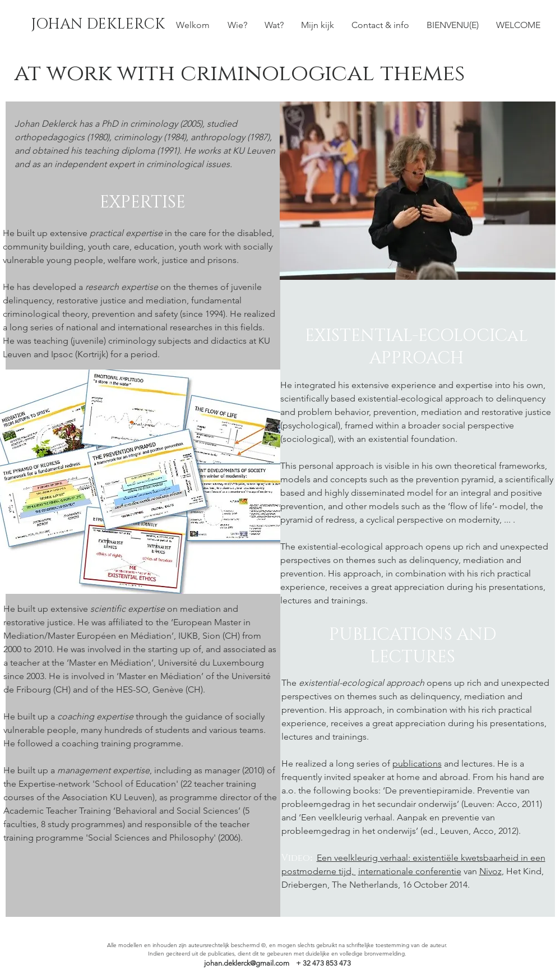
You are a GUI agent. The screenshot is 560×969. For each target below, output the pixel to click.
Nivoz (490, 871)
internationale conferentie (410, 871)
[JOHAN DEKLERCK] (98, 25)
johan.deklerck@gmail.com (247, 963)
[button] (274, 25)
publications (417, 763)
